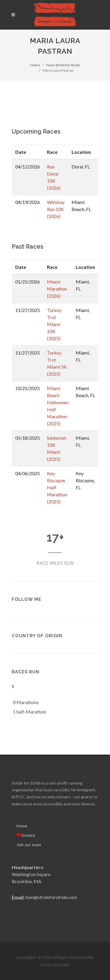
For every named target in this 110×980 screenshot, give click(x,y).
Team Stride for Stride (63, 65)
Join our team (29, 845)
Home (35, 65)
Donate (26, 835)
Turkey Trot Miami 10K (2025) (54, 324)
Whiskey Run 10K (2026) (56, 209)
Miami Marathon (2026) (57, 289)
